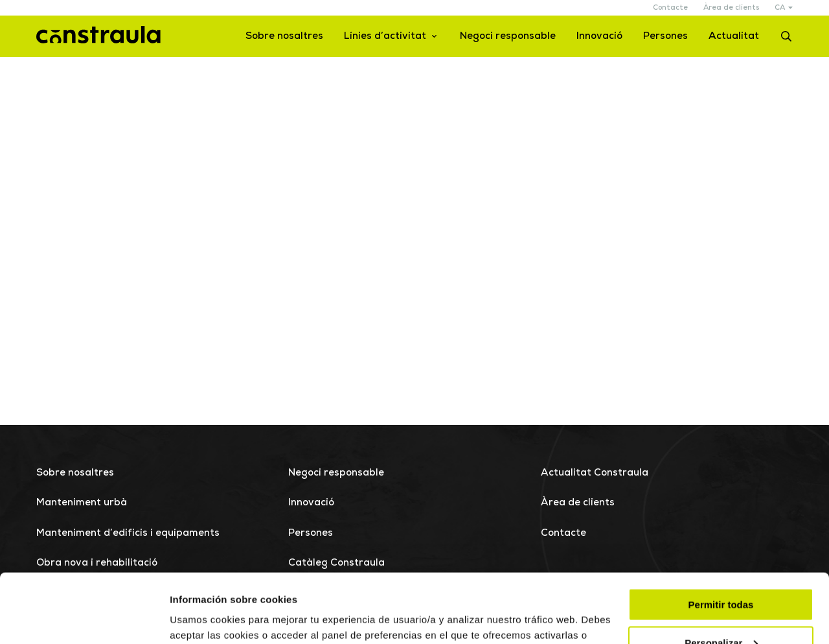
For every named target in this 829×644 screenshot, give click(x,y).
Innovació (599, 37)
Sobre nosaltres (284, 37)
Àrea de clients (731, 8)
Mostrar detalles (208, 618)
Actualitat (734, 37)
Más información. (279, 581)
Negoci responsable (508, 37)
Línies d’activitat (385, 37)
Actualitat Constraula (595, 473)
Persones (665, 37)
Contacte (670, 8)
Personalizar (721, 574)
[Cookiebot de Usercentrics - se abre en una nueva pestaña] (84, 619)
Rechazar (721, 612)
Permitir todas (721, 535)
